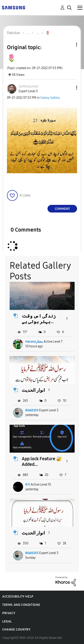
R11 (28, 485)
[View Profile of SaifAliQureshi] (29, 87)
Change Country (16, 630)
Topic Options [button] (69, 45)
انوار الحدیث (33, 390)
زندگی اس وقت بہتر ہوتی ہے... (39, 319)
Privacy (9, 613)
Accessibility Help (18, 597)
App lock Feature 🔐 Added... (42, 461)
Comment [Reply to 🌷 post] (62, 209)
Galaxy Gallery (50, 98)
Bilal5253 (32, 410)
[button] (69, 88)
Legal (7, 621)
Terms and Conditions (21, 605)
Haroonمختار (34, 342)
